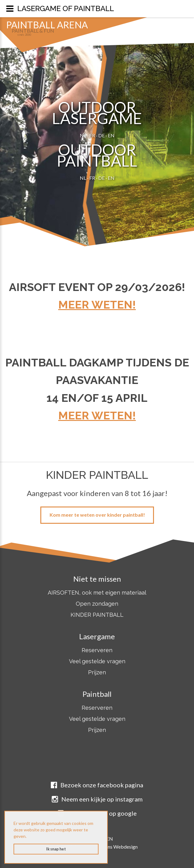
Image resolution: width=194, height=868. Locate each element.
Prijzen (97, 672)
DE (101, 135)
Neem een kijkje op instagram (97, 799)
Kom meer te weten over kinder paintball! (97, 515)
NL (83, 135)
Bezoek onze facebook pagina (97, 785)
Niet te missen (97, 579)
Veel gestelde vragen (97, 661)
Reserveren (97, 650)
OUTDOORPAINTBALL (97, 155)
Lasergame (97, 636)
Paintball (97, 694)
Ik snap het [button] (56, 849)
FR (92, 135)
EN (111, 135)
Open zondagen (97, 604)
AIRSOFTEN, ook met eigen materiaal (97, 593)
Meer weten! (97, 305)
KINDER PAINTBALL (97, 615)
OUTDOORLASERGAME (97, 113)
